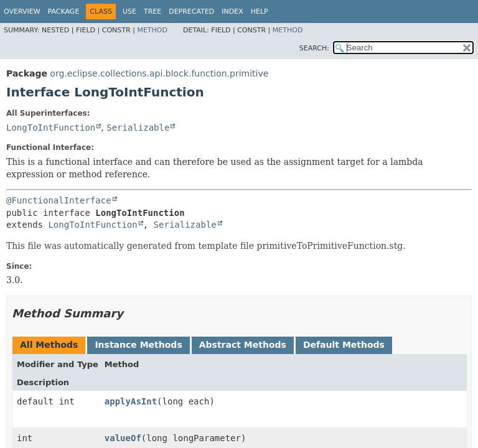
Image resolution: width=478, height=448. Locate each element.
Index (232, 12)
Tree (152, 12)
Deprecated (191, 12)
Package (64, 12)
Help (260, 12)
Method (152, 30)
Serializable (138, 128)
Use (129, 12)
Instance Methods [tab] (138, 345)
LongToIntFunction (51, 128)
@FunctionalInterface (59, 200)
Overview (22, 12)
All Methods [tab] (49, 345)
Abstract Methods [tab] (243, 345)
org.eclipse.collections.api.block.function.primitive (159, 73)
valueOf (123, 438)
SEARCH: (314, 48)
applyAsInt (131, 401)
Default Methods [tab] (344, 345)
